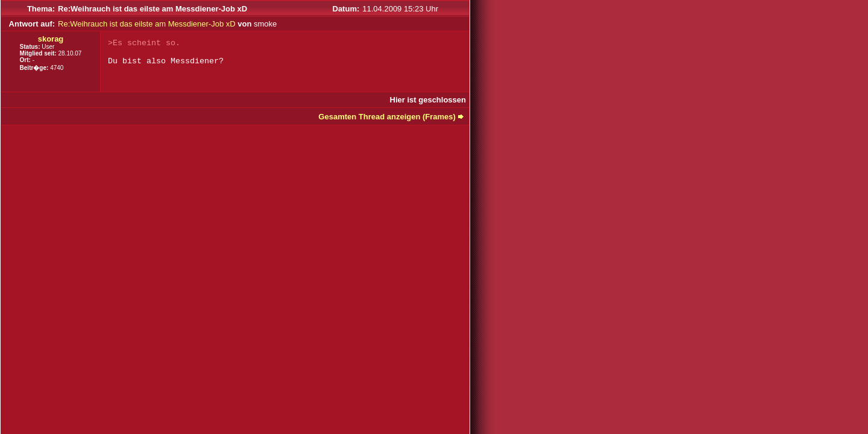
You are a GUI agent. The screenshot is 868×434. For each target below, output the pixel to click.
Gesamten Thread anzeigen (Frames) (387, 117)
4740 (57, 68)
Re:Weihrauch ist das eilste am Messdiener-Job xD (147, 24)
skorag (51, 39)
